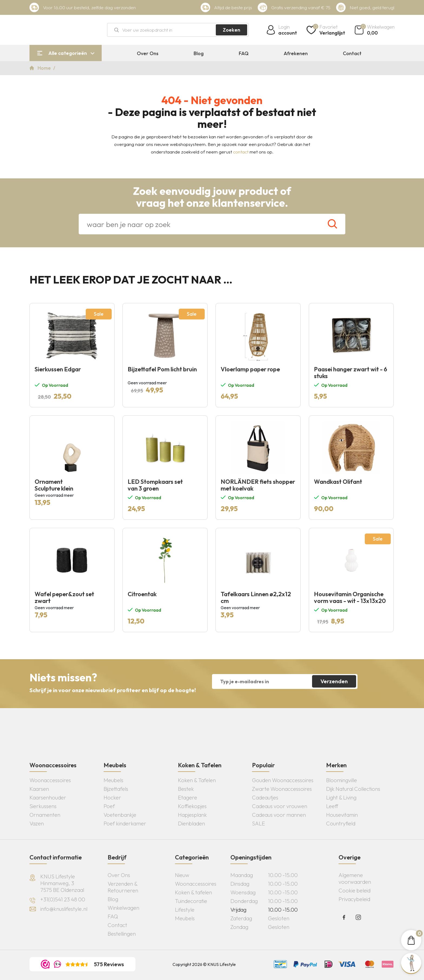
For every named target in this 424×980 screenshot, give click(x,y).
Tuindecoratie (191, 901)
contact (241, 152)
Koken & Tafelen (197, 780)
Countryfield (341, 823)
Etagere (188, 797)
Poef (109, 806)
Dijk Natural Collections (353, 789)
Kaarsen (39, 789)
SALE (259, 823)
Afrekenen (296, 54)
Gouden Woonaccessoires (283, 780)
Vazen (37, 823)
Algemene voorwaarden (355, 878)
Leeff (332, 806)
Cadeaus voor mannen (279, 815)
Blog (199, 54)
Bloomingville (342, 780)
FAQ (244, 54)
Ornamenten (45, 815)
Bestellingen (122, 934)
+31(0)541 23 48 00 (63, 899)
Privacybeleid (354, 899)
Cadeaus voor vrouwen (280, 806)
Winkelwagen (123, 908)
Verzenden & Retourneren (123, 887)
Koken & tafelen (193, 892)
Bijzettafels (116, 789)
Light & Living (341, 797)
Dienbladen (191, 823)
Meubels (113, 780)
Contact (352, 54)
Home (45, 68)
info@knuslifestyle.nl (64, 909)
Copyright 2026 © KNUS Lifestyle (204, 964)
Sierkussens (43, 806)
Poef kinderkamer (125, 823)
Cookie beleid (355, 890)
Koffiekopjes (192, 806)
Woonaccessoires (50, 780)
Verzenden (334, 681)
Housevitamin (342, 815)
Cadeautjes (265, 797)
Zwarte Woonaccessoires (282, 789)
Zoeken (231, 30)
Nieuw (182, 875)
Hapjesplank (192, 815)
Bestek (186, 789)
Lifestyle (185, 910)
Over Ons (148, 54)
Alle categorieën (68, 53)
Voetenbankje (120, 815)
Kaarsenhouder (48, 797)
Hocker (112, 797)
